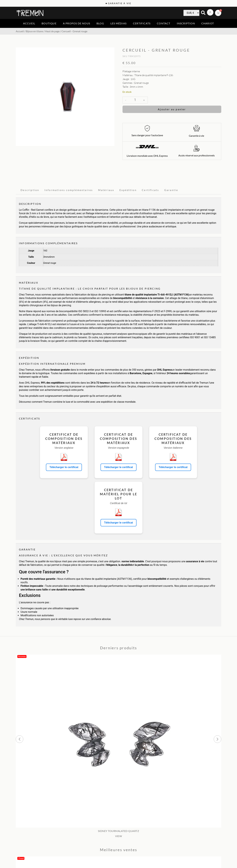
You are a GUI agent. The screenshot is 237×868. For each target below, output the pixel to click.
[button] (20, 739)
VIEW (119, 836)
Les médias (119, 23)
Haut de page (52, 31)
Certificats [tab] (150, 190)
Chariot (208, 23)
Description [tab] (30, 190)
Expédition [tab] (128, 190)
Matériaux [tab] (106, 190)
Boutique (49, 23)
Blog (100, 23)
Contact (164, 23)
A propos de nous (77, 23)
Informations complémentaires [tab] (69, 190)
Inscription (186, 23)
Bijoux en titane (34, 31)
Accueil (29, 23)
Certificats (142, 23)
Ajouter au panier (172, 109)
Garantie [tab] (171, 190)
